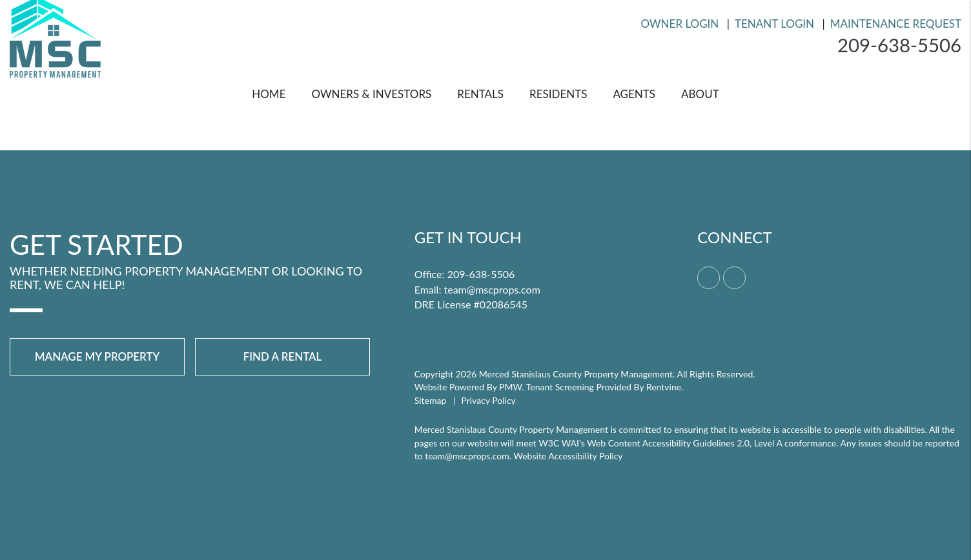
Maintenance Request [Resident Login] (896, 24)
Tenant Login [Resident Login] (774, 24)
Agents (634, 94)
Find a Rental (282, 356)
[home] (55, 36)
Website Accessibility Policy (568, 456)
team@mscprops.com (492, 289)
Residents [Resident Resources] (558, 94)
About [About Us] (700, 94)
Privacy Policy (488, 400)
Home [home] (269, 94)
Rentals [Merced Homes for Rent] (480, 94)
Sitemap (431, 400)
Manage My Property (97, 356)
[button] (709, 278)
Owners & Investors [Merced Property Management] (371, 94)
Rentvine (664, 387)
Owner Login (680, 24)
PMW (510, 387)
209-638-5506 (898, 45)
